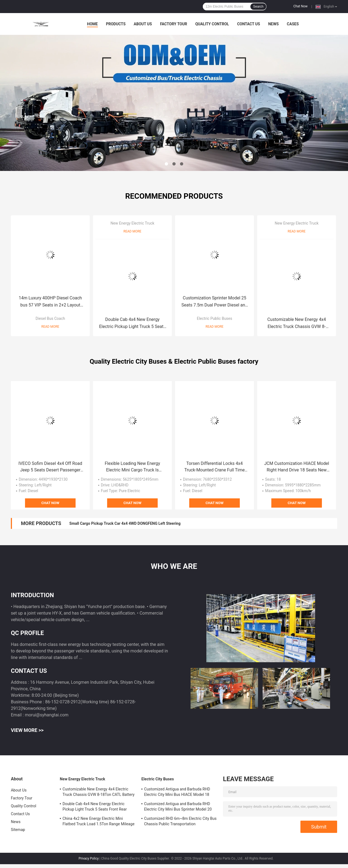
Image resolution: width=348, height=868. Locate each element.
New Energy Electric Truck (132, 223)
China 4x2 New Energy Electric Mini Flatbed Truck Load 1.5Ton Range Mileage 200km (99, 822)
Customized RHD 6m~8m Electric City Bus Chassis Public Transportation (180, 821)
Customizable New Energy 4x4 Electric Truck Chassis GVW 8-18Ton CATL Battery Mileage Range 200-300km (297, 323)
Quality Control (212, 24)
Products (116, 24)
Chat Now (300, 6)
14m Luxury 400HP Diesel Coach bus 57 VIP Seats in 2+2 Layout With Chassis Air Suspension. (50, 302)
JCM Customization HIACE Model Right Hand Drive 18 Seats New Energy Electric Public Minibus (297, 467)
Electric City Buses (158, 779)
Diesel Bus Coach (50, 318)
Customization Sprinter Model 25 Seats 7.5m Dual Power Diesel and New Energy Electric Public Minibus (215, 302)
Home (92, 24)
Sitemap (18, 830)
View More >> (27, 730)
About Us (143, 24)
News (273, 24)
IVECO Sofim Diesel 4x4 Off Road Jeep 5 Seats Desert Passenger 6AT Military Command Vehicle (50, 467)
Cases (293, 24)
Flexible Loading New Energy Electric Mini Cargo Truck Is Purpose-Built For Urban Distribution (132, 467)
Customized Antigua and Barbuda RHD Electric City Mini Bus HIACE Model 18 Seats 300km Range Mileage (177, 793)
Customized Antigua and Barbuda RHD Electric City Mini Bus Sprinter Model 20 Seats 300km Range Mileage (178, 807)
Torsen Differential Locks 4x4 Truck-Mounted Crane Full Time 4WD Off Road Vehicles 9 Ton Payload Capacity (215, 467)
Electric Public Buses (215, 318)
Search (258, 7)
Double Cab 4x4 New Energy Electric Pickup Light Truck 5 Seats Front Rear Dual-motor (133, 323)
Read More (50, 327)
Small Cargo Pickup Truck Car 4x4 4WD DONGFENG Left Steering (125, 523)
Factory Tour (174, 24)
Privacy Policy (89, 858)
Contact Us (248, 24)
